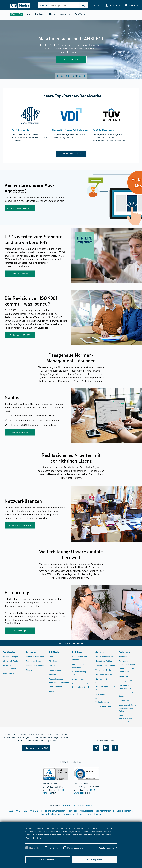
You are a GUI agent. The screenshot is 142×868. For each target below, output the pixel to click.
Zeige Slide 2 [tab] (66, 76)
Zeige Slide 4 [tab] (73, 76)
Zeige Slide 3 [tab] (69, 76)
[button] (113, 5)
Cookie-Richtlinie (33, 838)
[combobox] (69, 5)
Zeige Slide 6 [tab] (80, 76)
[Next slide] (85, 76)
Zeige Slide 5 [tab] (76, 76)
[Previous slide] (58, 76)
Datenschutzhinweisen (89, 835)
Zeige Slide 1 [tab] (62, 76)
